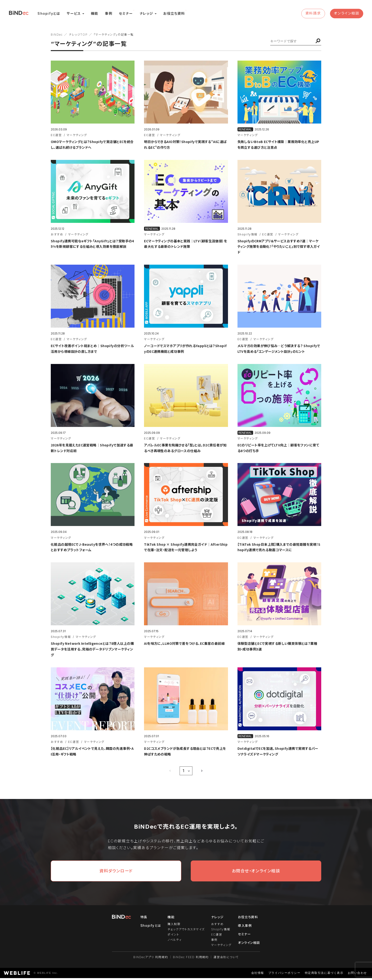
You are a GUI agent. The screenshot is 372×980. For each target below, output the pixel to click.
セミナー (127, 14)
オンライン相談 (346, 14)
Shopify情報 (220, 932)
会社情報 (257, 975)
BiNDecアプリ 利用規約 (151, 959)
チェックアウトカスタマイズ (186, 932)
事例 (110, 14)
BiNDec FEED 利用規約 (191, 959)
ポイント (173, 937)
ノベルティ (174, 942)
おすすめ (217, 927)
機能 (96, 14)
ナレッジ (148, 14)
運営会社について (226, 959)
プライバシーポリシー (284, 975)
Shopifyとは (50, 14)
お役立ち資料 (175, 14)
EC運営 (216, 937)
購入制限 (173, 927)
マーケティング (221, 947)
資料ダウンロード (116, 874)
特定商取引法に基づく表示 (324, 975)
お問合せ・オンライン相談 (256, 874)
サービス (75, 14)
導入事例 (245, 929)
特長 (143, 920)
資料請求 (313, 14)
